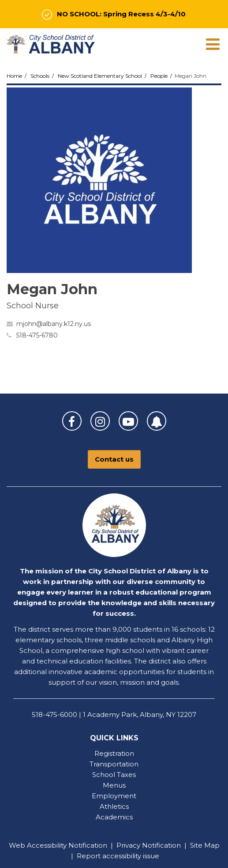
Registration (114, 753)
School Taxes (114, 775)
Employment (114, 796)
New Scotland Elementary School (100, 76)
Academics (114, 817)
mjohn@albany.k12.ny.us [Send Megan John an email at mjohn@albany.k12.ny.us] (54, 324)
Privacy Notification (149, 845)
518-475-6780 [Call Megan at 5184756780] (37, 335)
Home (14, 76)
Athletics (114, 806)
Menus (114, 785)
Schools (40, 76)
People (159, 76)
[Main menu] (213, 44)
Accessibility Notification (67, 845)
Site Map (205, 845)
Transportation (114, 764)
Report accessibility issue (118, 856)
